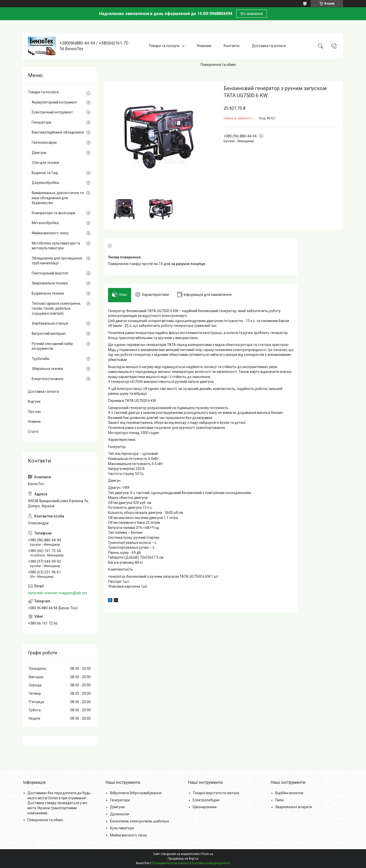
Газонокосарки (44, 142)
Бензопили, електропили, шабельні (140, 821)
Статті (33, 432)
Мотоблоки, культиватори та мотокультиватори (56, 246)
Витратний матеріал (49, 334)
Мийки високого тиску (50, 233)
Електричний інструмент (52, 112)
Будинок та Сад (45, 173)
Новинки (204, 46)
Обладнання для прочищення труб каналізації (57, 261)
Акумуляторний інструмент (55, 102)
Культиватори (122, 828)
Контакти (232, 46)
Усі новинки (251, 14)
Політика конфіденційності (211, 863)
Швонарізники (205, 807)
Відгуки (34, 401)
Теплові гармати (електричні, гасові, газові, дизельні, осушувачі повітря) (56, 308)
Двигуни (39, 153)
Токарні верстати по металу (216, 793)
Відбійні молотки (289, 793)
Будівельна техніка (48, 293)
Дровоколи (120, 814)
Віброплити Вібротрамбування (136, 793)
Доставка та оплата (269, 46)
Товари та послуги (164, 46)
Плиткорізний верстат (50, 273)
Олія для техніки (45, 163)
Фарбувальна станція (50, 323)
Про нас (34, 412)
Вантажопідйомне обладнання (58, 132)
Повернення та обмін (218, 65)
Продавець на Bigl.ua (183, 859)
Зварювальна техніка (50, 283)
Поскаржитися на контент (170, 863)
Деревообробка (45, 183)
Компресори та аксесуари (54, 213)
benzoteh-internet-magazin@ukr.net (58, 593)
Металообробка (45, 223)
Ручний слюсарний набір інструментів (52, 346)
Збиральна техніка (47, 369)
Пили (279, 800)
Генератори (42, 122)
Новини (34, 422)
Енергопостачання (48, 379)
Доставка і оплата (43, 392)
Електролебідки (206, 800)
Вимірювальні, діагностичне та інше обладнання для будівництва (58, 198)
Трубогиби (41, 359)
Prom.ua (207, 854)
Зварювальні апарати (294, 807)
